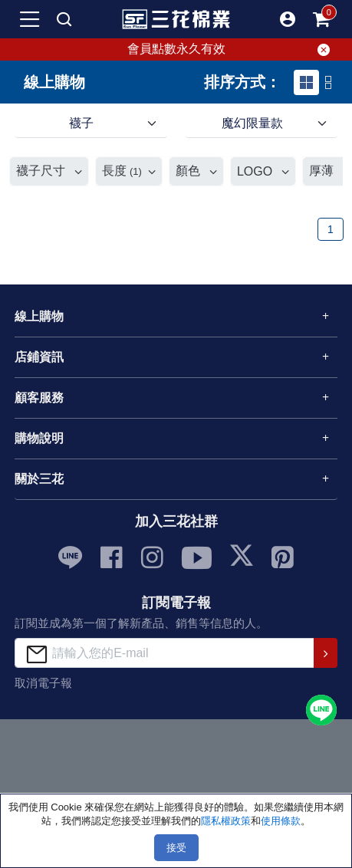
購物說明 (39, 438)
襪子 (81, 123)
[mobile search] (64, 19)
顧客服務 (39, 398)
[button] (288, 19)
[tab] (306, 82)
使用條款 (281, 821)
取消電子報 (43, 683)
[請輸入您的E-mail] (164, 653)
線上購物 (39, 316)
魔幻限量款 (252, 123)
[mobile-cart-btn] (322, 19)
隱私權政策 (226, 821)
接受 (176, 848)
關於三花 (39, 479)
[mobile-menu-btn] (30, 19)
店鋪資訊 (39, 357)
